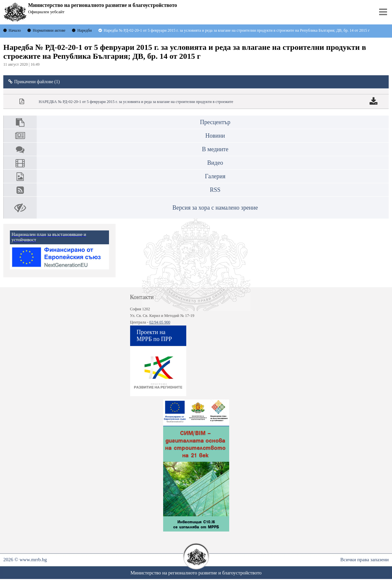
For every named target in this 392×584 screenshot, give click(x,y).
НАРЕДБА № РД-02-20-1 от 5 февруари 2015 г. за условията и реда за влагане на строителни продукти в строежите (136, 102)
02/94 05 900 (160, 322)
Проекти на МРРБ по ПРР (154, 336)
